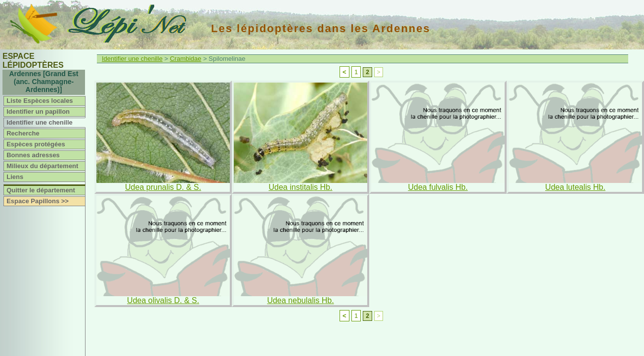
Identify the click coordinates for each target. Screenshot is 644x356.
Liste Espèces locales (40, 101)
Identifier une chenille (40, 122)
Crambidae (186, 59)
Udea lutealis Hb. (575, 187)
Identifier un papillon (38, 111)
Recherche (23, 133)
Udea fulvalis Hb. (438, 187)
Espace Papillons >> (38, 201)
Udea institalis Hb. (301, 187)
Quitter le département (41, 190)
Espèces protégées (36, 144)
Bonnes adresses (33, 155)
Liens (15, 177)
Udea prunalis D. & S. (163, 187)
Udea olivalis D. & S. (163, 300)
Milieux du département (42, 166)
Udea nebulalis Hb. (300, 300)
